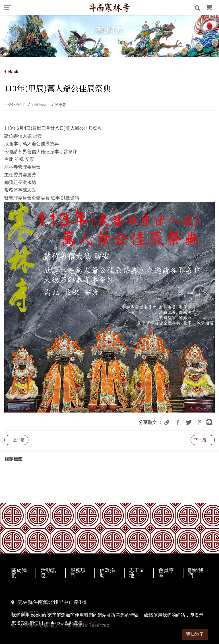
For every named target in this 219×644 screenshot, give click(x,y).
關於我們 (19, 573)
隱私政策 (93, 623)
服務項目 (78, 573)
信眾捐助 (107, 573)
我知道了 (195, 634)
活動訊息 (48, 573)
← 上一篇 (16, 440)
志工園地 (137, 573)
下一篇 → (203, 440)
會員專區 (166, 573)
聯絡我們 (196, 573)
